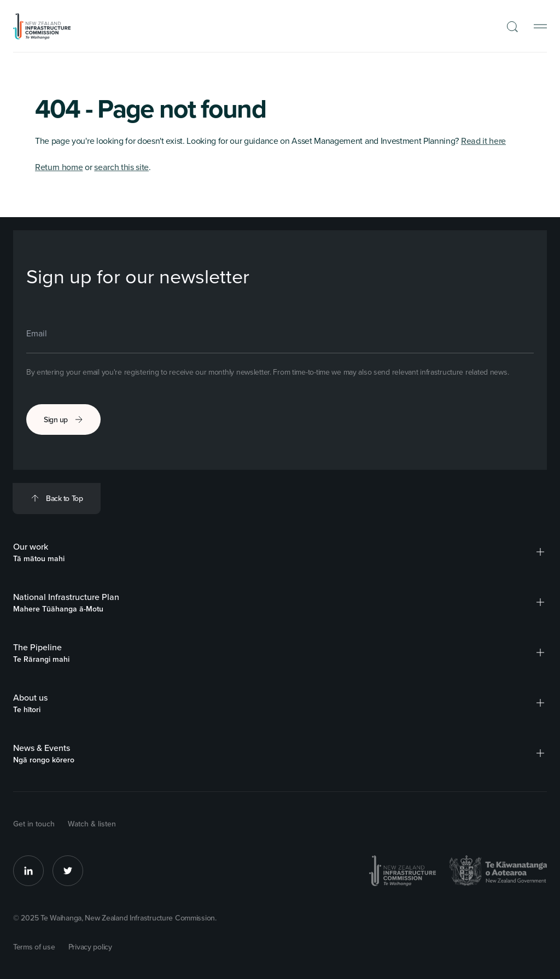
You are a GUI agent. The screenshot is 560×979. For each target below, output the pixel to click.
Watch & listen (92, 824)
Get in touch (34, 824)
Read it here (483, 141)
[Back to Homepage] (42, 26)
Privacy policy (90, 947)
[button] (540, 552)
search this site (121, 167)
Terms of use (34, 947)
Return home (59, 167)
